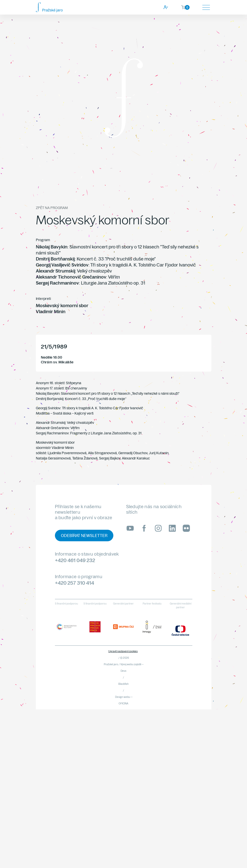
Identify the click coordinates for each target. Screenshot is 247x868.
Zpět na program (52, 208)
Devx (123, 671)
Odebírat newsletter (84, 536)
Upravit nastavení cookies (123, 651)
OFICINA (123, 704)
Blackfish (123, 684)
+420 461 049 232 (75, 560)
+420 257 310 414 (74, 583)
